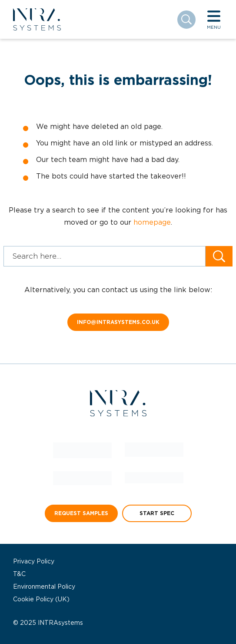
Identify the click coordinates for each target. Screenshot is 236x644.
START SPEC (157, 513)
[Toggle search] (186, 20)
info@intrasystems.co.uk (118, 322)
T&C (19, 574)
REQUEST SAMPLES (81, 513)
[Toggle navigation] (214, 19)
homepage (152, 222)
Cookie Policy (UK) (41, 599)
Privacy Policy (34, 561)
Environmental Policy (44, 587)
